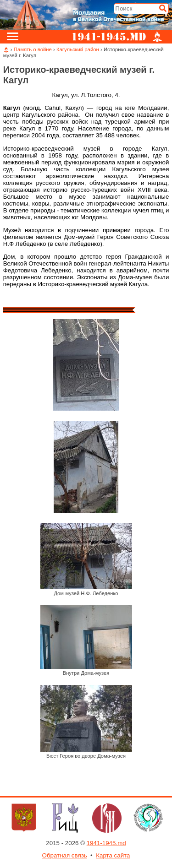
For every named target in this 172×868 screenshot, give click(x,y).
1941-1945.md (106, 843)
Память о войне (33, 49)
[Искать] (163, 8)
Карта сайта (113, 855)
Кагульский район (78, 49)
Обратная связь (65, 855)
